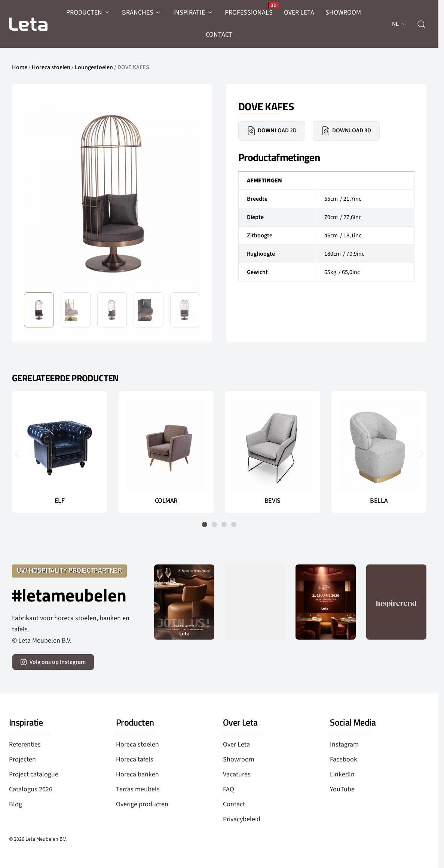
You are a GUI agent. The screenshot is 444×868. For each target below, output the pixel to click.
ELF (60, 501)
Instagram (344, 744)
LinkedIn (342, 774)
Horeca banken (137, 774)
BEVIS (272, 501)
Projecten (22, 759)
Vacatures (237, 774)
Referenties (25, 744)
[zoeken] (421, 24)
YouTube (342, 789)
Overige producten (142, 804)
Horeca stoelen (51, 67)
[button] (17, 453)
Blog (16, 804)
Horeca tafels (135, 759)
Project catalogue (34, 774)
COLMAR (166, 501)
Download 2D (272, 131)
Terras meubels (138, 789)
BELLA (379, 501)
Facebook (344, 759)
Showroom (239, 759)
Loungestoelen (94, 67)
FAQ (229, 789)
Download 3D (346, 131)
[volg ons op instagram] (53, 662)
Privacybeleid (242, 819)
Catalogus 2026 (31, 789)
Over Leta (236, 744)
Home (20, 67)
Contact (234, 804)
